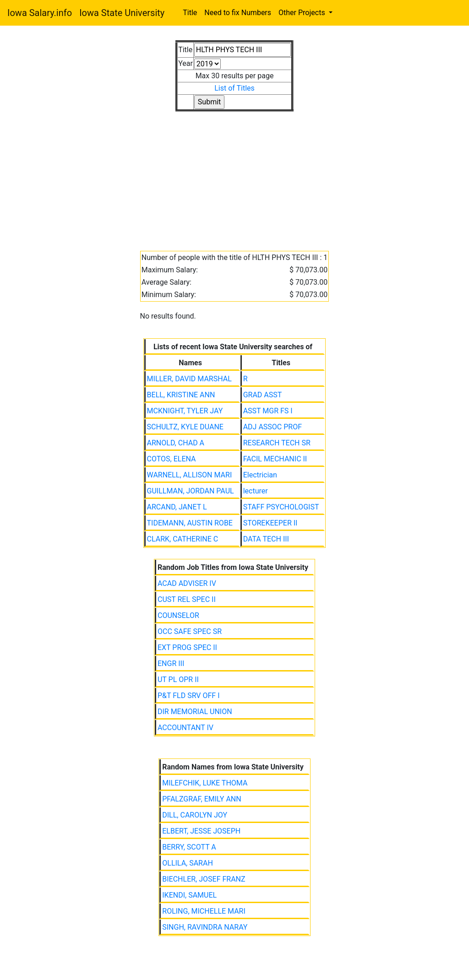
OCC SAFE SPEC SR (190, 631)
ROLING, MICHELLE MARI (204, 911)
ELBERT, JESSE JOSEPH (201, 831)
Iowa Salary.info (40, 13)
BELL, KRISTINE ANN (181, 395)
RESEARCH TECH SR (277, 443)
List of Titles (234, 88)
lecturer (256, 491)
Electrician (260, 475)
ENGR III (171, 663)
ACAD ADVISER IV (187, 583)
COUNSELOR (178, 615)
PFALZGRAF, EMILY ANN (202, 799)
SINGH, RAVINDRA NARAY (205, 927)
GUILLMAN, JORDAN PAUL (191, 491)
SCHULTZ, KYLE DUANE (185, 427)
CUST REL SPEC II (187, 599)
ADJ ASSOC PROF (273, 427)
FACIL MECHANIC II (275, 459)
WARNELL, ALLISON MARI (190, 475)
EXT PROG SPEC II (187, 647)
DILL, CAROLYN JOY (195, 815)
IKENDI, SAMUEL (189, 895)
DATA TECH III (266, 539)
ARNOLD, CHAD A (176, 443)
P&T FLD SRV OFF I (189, 696)
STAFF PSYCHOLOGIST (281, 507)
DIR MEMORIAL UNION (195, 712)
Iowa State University (122, 13)
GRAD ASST (263, 395)
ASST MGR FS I (268, 411)
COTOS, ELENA (172, 459)
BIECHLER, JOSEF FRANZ (204, 879)
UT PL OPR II (178, 680)
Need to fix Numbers (238, 13)
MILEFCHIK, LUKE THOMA (205, 783)
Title (190, 13)
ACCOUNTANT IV (185, 728)
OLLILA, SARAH (188, 863)
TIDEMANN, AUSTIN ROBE (190, 523)
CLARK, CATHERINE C (183, 539)
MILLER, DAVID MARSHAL (189, 379)
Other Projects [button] (303, 13)
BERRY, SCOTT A (189, 847)
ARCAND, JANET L (177, 507)
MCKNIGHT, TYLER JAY (185, 411)
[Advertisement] (235, 176)
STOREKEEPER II (270, 523)
